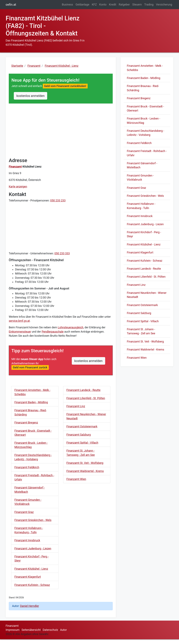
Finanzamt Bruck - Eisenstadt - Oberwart (33, 433)
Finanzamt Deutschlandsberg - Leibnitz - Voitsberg (33, 457)
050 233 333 (62, 253)
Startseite (17, 66)
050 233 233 (58, 201)
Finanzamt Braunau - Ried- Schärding (30, 412)
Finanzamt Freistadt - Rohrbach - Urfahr (34, 477)
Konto (103, 5)
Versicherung (164, 5)
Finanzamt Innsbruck (27, 540)
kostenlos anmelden (30, 96)
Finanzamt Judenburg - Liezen (33, 549)
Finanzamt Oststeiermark (82, 427)
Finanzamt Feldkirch (27, 467)
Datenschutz (50, 630)
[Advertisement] (61, 133)
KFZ (94, 5)
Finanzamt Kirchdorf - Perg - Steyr (32, 559)
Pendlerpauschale (53, 332)
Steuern (137, 5)
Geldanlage (82, 5)
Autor (63, 630)
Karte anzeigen (18, 187)
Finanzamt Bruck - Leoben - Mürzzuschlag (31, 445)
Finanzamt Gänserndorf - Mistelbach (30, 490)
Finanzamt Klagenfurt (28, 577)
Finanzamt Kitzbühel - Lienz (31, 569)
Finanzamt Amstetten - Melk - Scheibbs (32, 392)
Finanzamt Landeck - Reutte (83, 390)
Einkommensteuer (20, 332)
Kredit (113, 5)
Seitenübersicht (31, 630)
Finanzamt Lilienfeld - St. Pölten (86, 398)
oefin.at (11, 5)
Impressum (13, 630)
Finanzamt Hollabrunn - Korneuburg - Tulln (29, 530)
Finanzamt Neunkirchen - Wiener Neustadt (86, 416)
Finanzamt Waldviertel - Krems (85, 471)
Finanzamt (15, 167)
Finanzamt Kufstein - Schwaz (32, 585)
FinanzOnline (90, 317)
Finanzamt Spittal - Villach (82, 443)
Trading (149, 5)
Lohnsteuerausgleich (71, 327)
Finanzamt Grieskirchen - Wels (33, 520)
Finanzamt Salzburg (79, 435)
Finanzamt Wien (76, 479)
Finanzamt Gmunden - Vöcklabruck (28, 502)
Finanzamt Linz (76, 406)
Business (67, 5)
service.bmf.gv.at (19, 321)
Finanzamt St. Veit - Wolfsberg (85, 463)
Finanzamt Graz (24, 512)
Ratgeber (124, 5)
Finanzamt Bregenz (26, 423)
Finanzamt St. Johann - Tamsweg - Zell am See (81, 453)
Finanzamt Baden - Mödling (31, 402)
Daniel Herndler (29, 606)
